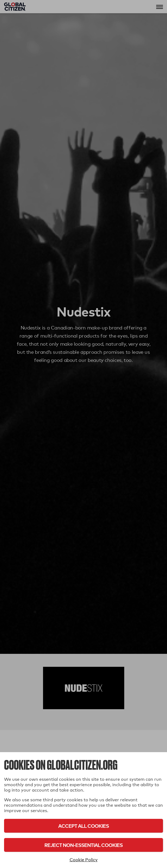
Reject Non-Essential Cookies (83, 845)
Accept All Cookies (83, 826)
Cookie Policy (84, 860)
